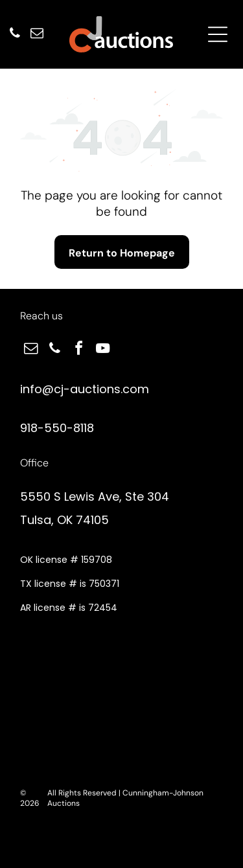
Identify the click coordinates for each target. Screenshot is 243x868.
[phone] (15, 35)
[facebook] (78, 350)
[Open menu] (218, 34)
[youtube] (102, 350)
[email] (37, 35)
